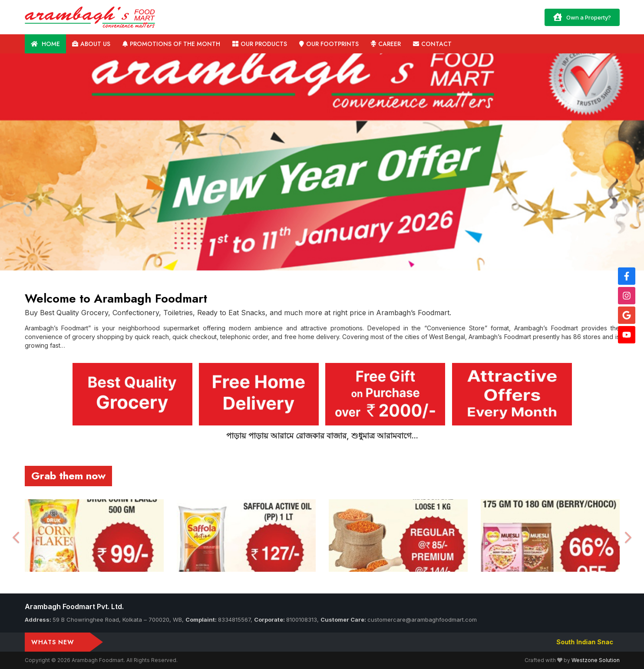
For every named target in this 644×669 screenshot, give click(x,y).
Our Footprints (329, 44)
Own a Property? (582, 17)
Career (386, 44)
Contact (432, 44)
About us (91, 44)
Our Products (260, 44)
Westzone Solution (596, 660)
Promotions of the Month (171, 44)
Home (45, 44)
